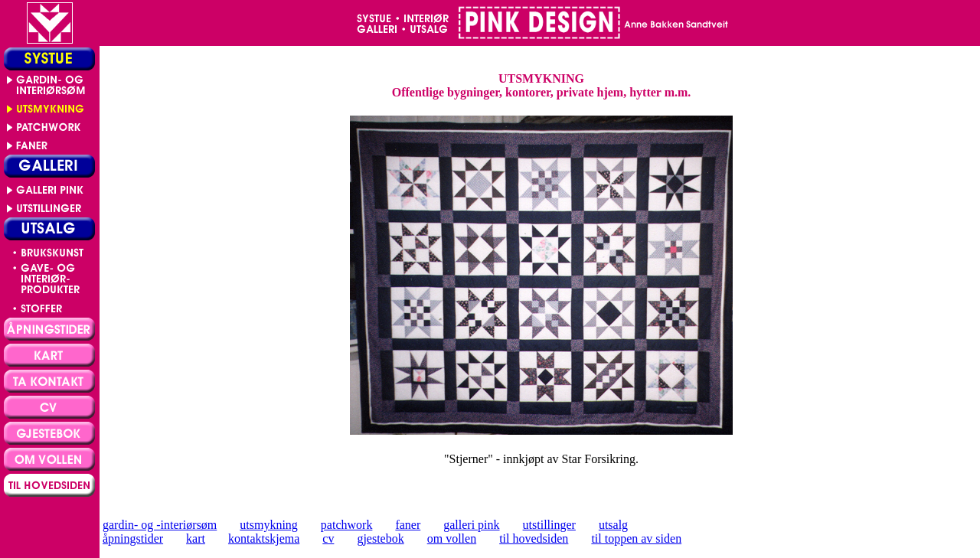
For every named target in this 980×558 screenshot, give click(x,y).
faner (408, 525)
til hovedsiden (534, 538)
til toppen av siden (636, 538)
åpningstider (133, 538)
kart (196, 538)
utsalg (613, 525)
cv (328, 538)
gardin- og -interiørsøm (160, 525)
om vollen (452, 538)
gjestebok (380, 538)
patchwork (347, 525)
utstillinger (549, 525)
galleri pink (471, 525)
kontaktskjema (264, 538)
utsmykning (269, 525)
